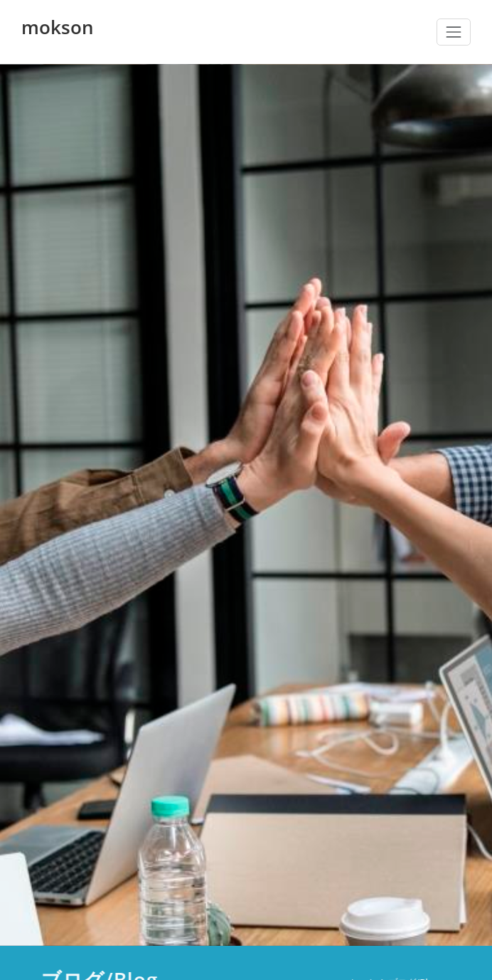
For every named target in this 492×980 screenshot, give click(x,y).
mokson (58, 27)
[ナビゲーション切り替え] (454, 32)
